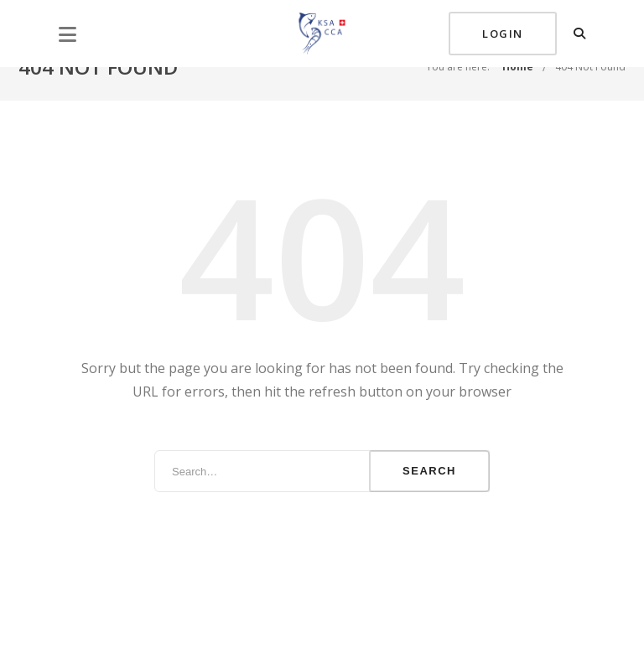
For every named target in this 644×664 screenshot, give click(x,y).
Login (503, 34)
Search (429, 471)
